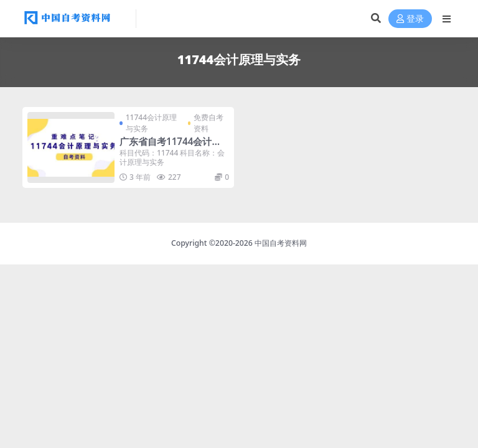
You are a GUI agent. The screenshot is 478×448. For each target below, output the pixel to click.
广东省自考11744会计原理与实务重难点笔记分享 (171, 147)
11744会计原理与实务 (151, 123)
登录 (410, 19)
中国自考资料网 (281, 243)
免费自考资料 (209, 123)
